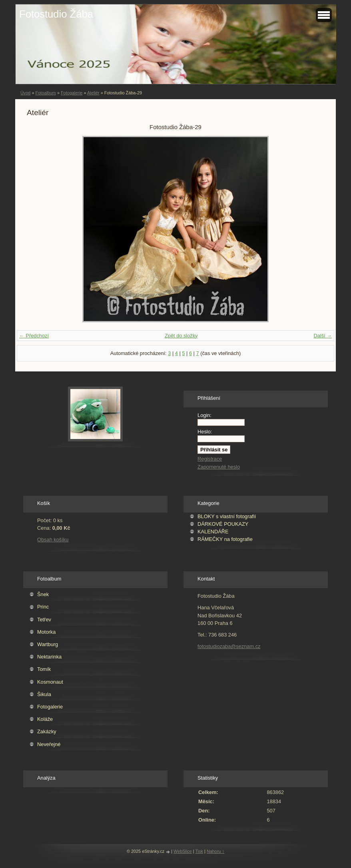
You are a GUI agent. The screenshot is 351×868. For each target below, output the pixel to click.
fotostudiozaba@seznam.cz (229, 646)
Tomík (44, 669)
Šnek (43, 594)
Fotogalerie (72, 93)
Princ (43, 607)
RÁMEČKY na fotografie (225, 539)
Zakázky (47, 731)
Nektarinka (49, 657)
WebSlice (183, 851)
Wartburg (48, 644)
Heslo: (205, 432)
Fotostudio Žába (56, 14)
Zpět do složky (181, 336)
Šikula (44, 694)
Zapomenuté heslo (219, 467)
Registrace (210, 459)
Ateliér (93, 93)
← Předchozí (34, 336)
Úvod (25, 93)
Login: (204, 415)
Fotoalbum (45, 93)
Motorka (46, 632)
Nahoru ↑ (215, 851)
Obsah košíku (53, 540)
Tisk (199, 851)
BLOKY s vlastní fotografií (227, 516)
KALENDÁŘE (213, 532)
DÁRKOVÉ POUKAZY (223, 524)
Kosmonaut (50, 682)
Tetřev (44, 620)
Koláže (45, 719)
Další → (323, 336)
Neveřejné (49, 744)
